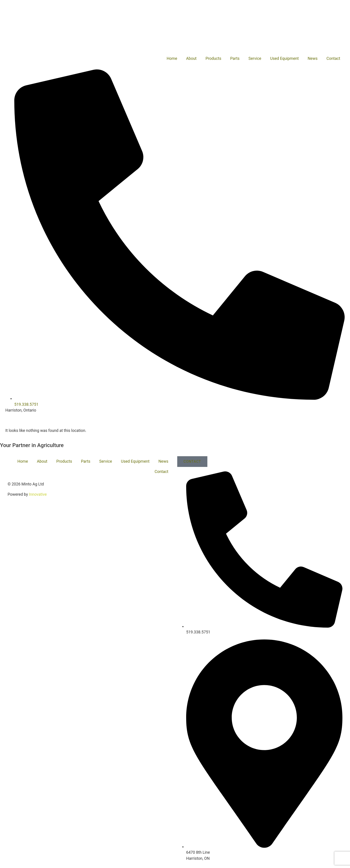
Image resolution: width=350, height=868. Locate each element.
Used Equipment (284, 58)
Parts (235, 58)
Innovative (38, 494)
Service (255, 58)
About (191, 58)
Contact (333, 58)
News (312, 58)
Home (172, 58)
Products (214, 58)
